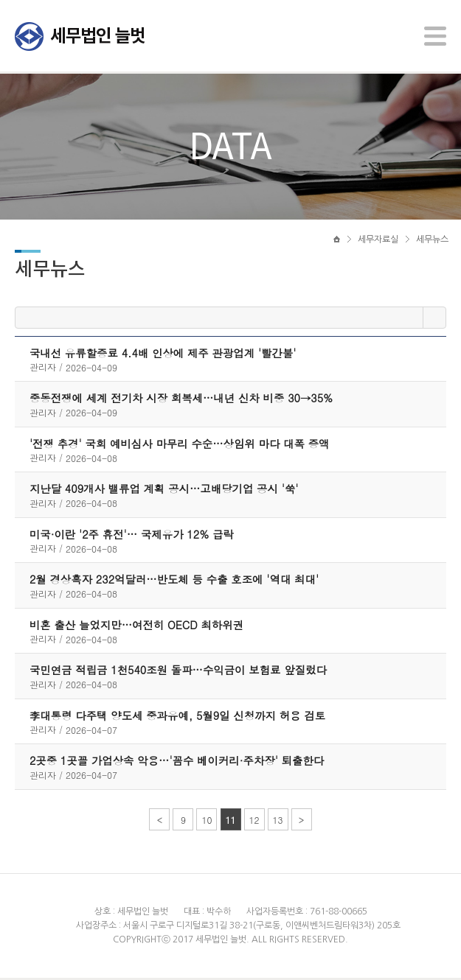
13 (278, 822)
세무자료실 (378, 241)
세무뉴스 (432, 241)
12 (254, 822)
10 (207, 822)
